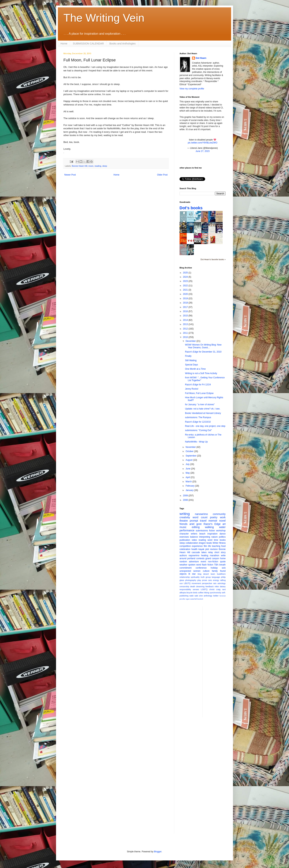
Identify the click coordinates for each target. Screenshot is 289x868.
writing (185, 514)
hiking (207, 593)
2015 (186, 316)
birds (195, 593)
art (224, 524)
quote (223, 562)
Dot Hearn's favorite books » (213, 259)
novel (222, 521)
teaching (216, 546)
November (191, 447)
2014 (186, 320)
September (191, 456)
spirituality (195, 577)
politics (222, 537)
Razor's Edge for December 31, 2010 (203, 352)
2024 (186, 277)
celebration (185, 549)
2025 (186, 273)
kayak (201, 549)
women (197, 571)
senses (196, 589)
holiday (214, 568)
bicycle (189, 593)
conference (201, 568)
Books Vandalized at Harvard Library (203, 413)
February (190, 486)
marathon (215, 555)
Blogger (158, 852)
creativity (185, 517)
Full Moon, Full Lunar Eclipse (199, 393)
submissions (202, 531)
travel (203, 521)
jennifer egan (185, 599)
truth (203, 577)
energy (216, 580)
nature (215, 537)
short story (220, 552)
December (191, 341)
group (208, 577)
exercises (184, 537)
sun (181, 583)
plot (207, 549)
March (189, 482)
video (194, 540)
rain (215, 583)
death (193, 586)
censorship (184, 586)
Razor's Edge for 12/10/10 (198, 422)
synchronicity (215, 593)
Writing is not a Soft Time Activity (201, 373)
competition (185, 546)
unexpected (185, 571)
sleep (105, 166)
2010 (186, 337)
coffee (201, 593)
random (183, 562)
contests (200, 558)
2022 (186, 286)
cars (210, 580)
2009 (186, 496)
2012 (186, 329)
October (190, 451)
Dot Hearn (201, 58)
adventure (194, 562)
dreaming (200, 586)
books (223, 540)
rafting (223, 580)
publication (185, 540)
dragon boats (205, 543)
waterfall (194, 599)
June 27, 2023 (203, 151)
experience (197, 546)
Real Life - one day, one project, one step (205, 426)
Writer (216, 543)
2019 (186, 298)
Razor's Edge (212, 524)
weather (183, 565)
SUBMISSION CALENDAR (88, 44)
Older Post (162, 175)
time (216, 540)
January (190, 490)
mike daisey (220, 586)
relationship (185, 577)
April (188, 477)
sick (224, 568)
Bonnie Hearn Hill (80, 166)
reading (98, 166)
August (189, 460)
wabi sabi (194, 596)
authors (183, 555)
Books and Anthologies (122, 44)
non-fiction (213, 562)
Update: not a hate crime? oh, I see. (203, 409)
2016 (186, 311)
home (223, 558)
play (199, 580)
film (205, 546)
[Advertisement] (220, 661)
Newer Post (70, 175)
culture (206, 571)
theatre (184, 521)
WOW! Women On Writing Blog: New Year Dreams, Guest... (203, 346)
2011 (186, 333)
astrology (222, 583)
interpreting (205, 537)
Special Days (191, 365)
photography (191, 580)
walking (209, 527)
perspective (207, 583)
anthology (208, 596)
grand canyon (212, 558)
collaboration (192, 543)
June (188, 469)
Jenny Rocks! (192, 389)
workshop (221, 531)
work (223, 517)
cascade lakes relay (202, 552)
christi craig (215, 589)
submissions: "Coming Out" (198, 430)
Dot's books (191, 208)
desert (206, 574)
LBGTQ (187, 583)
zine (201, 596)
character (184, 534)
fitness (222, 543)
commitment (186, 568)
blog (199, 574)
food (223, 546)
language (216, 577)
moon (91, 166)
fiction (212, 531)
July (188, 464)
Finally (188, 356)
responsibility (185, 589)
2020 (186, 294)
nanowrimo (201, 514)
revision (214, 549)
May (188, 473)
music (183, 527)
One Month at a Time (195, 369)
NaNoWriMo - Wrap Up (196, 442)
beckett (200, 599)
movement (196, 583)
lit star (192, 574)
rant (224, 589)
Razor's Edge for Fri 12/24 (198, 385)
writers (194, 534)
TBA (216, 565)
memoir (213, 521)
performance (187, 530)
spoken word (195, 565)
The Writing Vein (104, 18)
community (219, 514)
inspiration (212, 534)
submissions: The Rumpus (198, 417)
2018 (186, 303)
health (195, 549)
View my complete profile (192, 89)
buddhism (221, 574)
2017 (186, 307)
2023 (186, 281)
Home (64, 44)
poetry (214, 517)
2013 (186, 324)
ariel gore (196, 524)
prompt (194, 521)
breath (222, 565)
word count (200, 517)
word (210, 540)
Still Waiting (191, 360)
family (215, 571)
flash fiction (208, 565)
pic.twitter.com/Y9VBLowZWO (203, 143)
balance (194, 537)
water (222, 527)
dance (223, 534)
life (209, 546)
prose (204, 580)
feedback (210, 586)
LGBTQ (204, 589)
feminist (223, 596)
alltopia (183, 593)
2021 (186, 290)
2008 (186, 500)
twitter (216, 596)
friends (183, 524)
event (203, 562)
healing (205, 555)
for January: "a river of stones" (200, 405)
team (213, 574)
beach (202, 534)
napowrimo (194, 555)
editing (196, 527)
